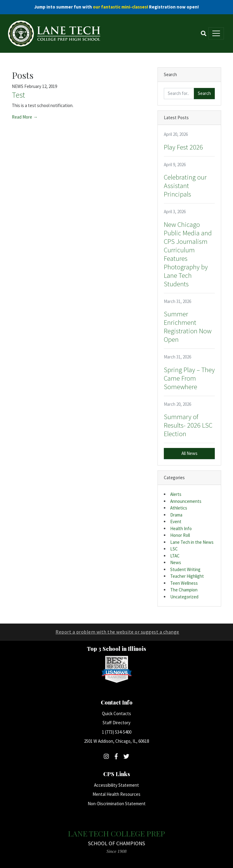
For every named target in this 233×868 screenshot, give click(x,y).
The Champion (184, 590)
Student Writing (185, 569)
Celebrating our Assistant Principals (185, 186)
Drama (176, 515)
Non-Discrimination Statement (117, 804)
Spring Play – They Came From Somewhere (189, 378)
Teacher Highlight (187, 576)
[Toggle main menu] (216, 33)
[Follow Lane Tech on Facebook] (116, 756)
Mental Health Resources (116, 794)
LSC (174, 549)
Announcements (186, 501)
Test (18, 95)
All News (189, 453)
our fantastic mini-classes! (120, 7)
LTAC (175, 556)
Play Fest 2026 (183, 147)
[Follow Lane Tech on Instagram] (106, 756)
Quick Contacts (116, 713)
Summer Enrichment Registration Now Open (188, 327)
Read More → (25, 117)
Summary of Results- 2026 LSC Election (188, 425)
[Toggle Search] (204, 34)
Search (204, 93)
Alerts (176, 494)
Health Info (181, 528)
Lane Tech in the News (192, 542)
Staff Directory (116, 723)
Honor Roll (180, 535)
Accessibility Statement (116, 785)
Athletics (179, 508)
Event (176, 521)
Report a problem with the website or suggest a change (117, 632)
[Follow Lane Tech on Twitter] (126, 756)
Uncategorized (184, 597)
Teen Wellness (184, 583)
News (176, 562)
